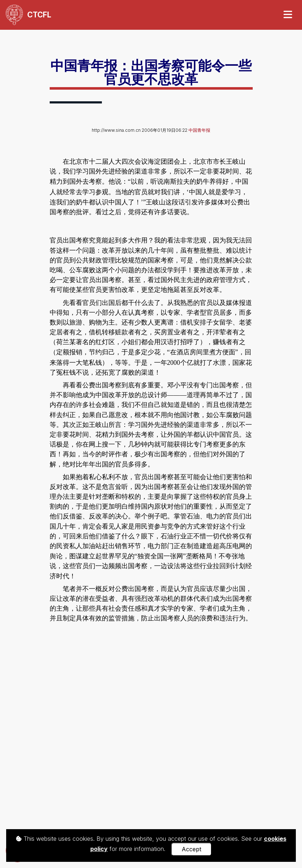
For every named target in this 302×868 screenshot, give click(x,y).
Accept (191, 849)
